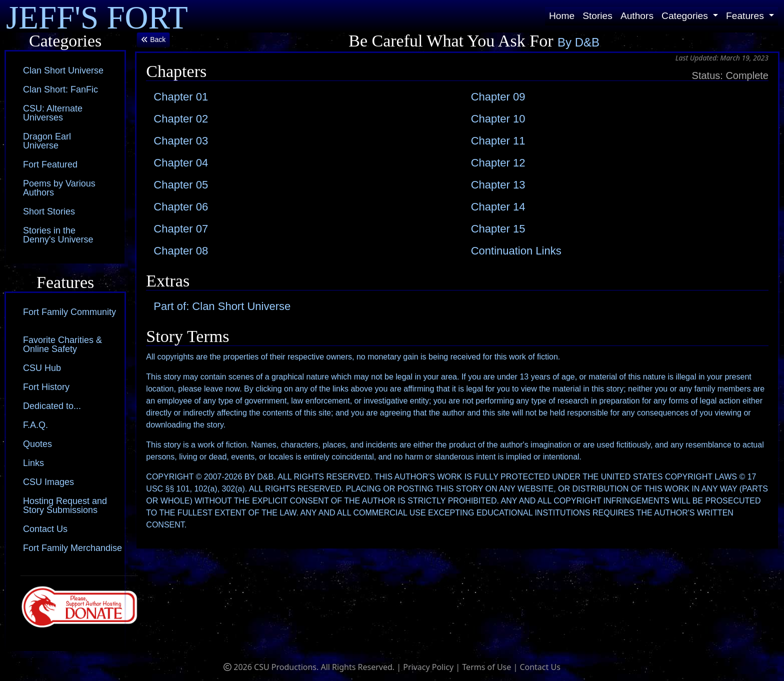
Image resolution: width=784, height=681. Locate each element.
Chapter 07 (181, 229)
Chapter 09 (498, 97)
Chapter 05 (181, 185)
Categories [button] (686, 16)
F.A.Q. (35, 425)
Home (562, 16)
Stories (597, 16)
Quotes (37, 444)
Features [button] (746, 16)
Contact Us (45, 529)
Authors (637, 16)
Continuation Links (516, 251)
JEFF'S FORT (97, 16)
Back (153, 39)
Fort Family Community (69, 312)
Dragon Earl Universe (47, 141)
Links (33, 463)
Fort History (46, 387)
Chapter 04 (181, 163)
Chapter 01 (181, 97)
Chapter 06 (181, 207)
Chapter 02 (181, 119)
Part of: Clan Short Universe (222, 306)
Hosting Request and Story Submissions (65, 505)
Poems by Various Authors (59, 188)
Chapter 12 (498, 163)
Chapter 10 (498, 119)
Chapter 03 (181, 141)
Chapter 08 (181, 251)
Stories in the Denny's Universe (58, 235)
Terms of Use (486, 667)
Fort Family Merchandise (72, 548)
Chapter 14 (498, 207)
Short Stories (49, 211)
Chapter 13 (498, 185)
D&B (587, 42)
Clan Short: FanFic (60, 89)
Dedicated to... (52, 406)
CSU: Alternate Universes (53, 113)
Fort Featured (50, 164)
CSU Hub (42, 368)
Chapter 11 (498, 141)
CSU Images (48, 482)
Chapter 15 (498, 229)
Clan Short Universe (63, 70)
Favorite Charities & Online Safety (62, 344)
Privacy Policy (428, 667)
